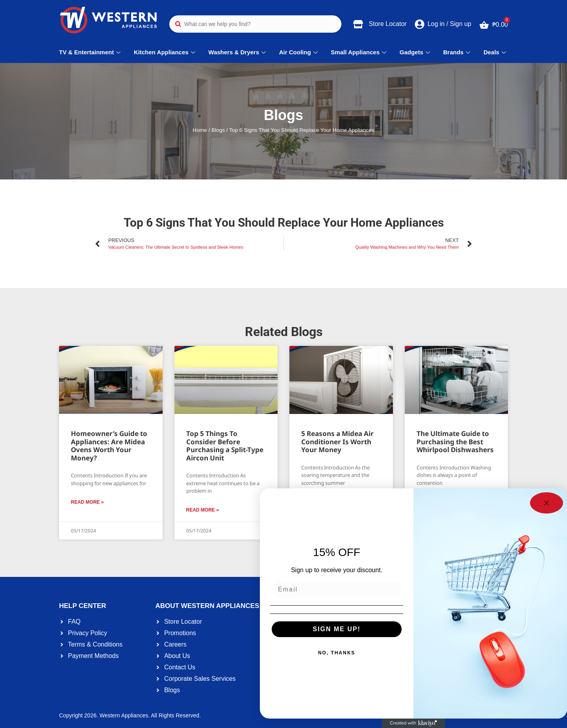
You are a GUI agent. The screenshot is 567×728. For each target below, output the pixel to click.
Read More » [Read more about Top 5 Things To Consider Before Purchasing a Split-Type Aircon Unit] (203, 510)
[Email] (337, 589)
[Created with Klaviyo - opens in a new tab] (413, 723)
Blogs (218, 130)
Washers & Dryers (238, 52)
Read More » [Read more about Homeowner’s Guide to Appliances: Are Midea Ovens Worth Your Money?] (87, 502)
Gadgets (416, 52)
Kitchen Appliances (166, 52)
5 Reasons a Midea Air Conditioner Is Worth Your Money (337, 442)
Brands (458, 52)
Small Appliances (359, 52)
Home (200, 130)
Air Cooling (299, 52)
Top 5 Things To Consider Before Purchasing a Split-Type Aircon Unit (225, 445)
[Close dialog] (547, 503)
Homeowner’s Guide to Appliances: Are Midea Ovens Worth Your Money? (109, 445)
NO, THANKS (337, 653)
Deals (496, 52)
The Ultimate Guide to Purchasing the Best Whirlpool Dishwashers (455, 442)
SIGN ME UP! (337, 629)
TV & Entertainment (91, 52)
